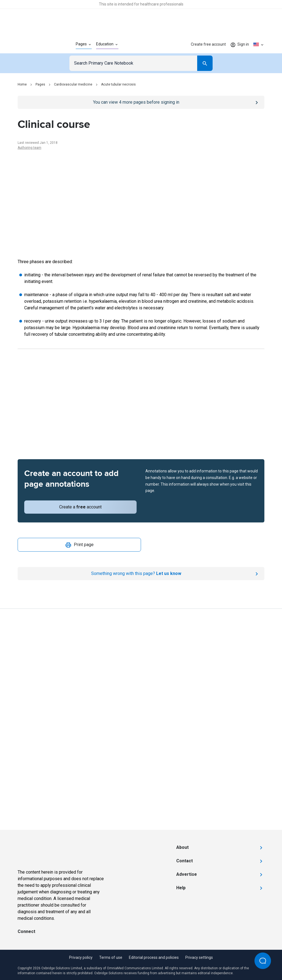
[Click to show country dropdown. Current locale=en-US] (259, 45)
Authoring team (29, 148)
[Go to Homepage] (38, 45)
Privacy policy (81, 957)
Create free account (208, 44)
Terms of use (111, 957)
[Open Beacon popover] (263, 961)
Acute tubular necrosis (118, 84)
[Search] (205, 63)
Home (22, 84)
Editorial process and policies (154, 957)
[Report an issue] (141, 574)
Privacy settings (199, 957)
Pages (40, 84)
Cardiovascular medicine (73, 84)
